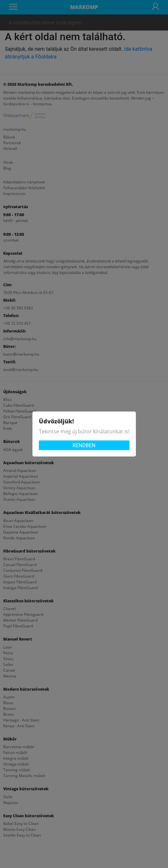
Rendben (84, 445)
